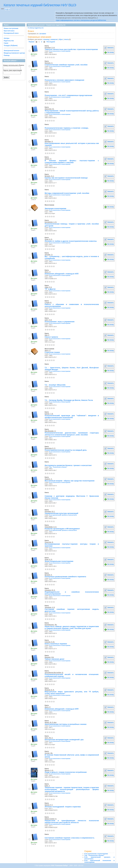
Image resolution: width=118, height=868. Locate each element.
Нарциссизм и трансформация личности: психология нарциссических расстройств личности (72, 822)
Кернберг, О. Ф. (50, 48)
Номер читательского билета (14, 65)
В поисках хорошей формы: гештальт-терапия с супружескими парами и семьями (72, 162)
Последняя (51, 42)
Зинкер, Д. (48, 159)
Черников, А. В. (50, 607)
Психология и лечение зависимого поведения (64, 80)
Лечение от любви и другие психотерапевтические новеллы (71, 241)
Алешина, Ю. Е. (50, 590)
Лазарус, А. (48, 479)
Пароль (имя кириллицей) (12, 70)
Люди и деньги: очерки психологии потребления (66, 772)
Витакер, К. (48, 575)
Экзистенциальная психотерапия (59, 561)
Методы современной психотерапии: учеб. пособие (67, 193)
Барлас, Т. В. (49, 414)
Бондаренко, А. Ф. (51, 222)
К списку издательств (36, 28)
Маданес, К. (49, 63)
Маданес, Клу (49, 657)
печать (67, 39)
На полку (109, 52)
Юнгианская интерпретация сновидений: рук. (64, 740)
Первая (31, 42)
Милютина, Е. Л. (50, 448)
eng (6, 9)
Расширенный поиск (11, 33)
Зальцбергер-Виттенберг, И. (54, 673)
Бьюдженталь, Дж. (51, 625)
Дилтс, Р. (48, 272)
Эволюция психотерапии (55, 208)
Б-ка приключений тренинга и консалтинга (63, 515)
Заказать (109, 48)
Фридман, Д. (49, 141)
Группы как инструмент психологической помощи (66, 178)
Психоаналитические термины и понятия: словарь (67, 128)
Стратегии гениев (52, 352)
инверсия (54, 39)
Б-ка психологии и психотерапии (60, 51)
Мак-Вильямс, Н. (50, 431)
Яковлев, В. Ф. (50, 690)
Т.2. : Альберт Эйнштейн (55, 385)
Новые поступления (11, 28)
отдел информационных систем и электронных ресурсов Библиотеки (81, 20)
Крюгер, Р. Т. (49, 805)
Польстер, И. (49, 542)
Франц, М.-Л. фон (51, 722)
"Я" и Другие (50, 289)
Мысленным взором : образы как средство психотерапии (70, 481)
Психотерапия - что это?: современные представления (68, 95)
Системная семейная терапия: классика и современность (70, 838)
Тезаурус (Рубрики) (11, 46)
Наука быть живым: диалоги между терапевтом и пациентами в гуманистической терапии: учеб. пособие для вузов (72, 627)
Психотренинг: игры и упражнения (60, 322)
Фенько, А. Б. (49, 770)
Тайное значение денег (55, 659)
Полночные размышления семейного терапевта (65, 577)
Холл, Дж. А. (49, 738)
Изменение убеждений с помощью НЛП (62, 274)
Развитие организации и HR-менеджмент (62, 529)
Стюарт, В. (48, 303)
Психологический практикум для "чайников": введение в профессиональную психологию (72, 416)
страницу (46, 39)
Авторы (7, 38)
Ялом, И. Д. (49, 239)
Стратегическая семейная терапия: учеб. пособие (66, 65)
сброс (61, 39)
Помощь (7, 55)
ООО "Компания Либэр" (60, 866)
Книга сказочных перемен (56, 644)
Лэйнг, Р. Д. (48, 287)
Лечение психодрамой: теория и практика (63, 807)
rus (9, 9)
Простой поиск (9, 31)
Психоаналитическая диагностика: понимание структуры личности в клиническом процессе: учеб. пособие (72, 434)
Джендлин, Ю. (49, 109)
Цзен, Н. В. (48, 320)
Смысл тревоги (51, 337)
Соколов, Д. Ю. (50, 642)
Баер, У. (47, 786)
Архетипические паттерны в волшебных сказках (66, 724)
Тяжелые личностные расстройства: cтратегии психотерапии (71, 49)
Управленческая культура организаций (61, 513)
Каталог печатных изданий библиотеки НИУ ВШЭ (40, 5)
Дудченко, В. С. (50, 512)
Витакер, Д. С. (49, 176)
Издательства (9, 41)
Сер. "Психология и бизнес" (58, 467)
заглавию (43, 34)
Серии (6, 43)
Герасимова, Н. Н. (51, 527)
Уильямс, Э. (49, 255)
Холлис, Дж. (49, 753)
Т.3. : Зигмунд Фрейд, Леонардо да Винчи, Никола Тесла (69, 400)
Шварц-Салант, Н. (51, 819)
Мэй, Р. (47, 335)
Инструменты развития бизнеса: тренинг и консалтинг (68, 465)
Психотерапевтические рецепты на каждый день (66, 450)
